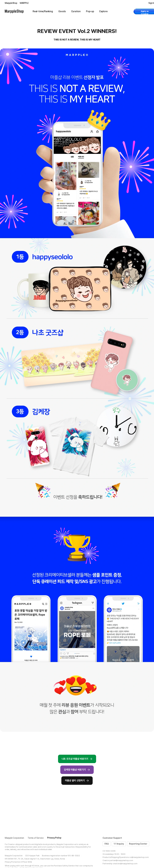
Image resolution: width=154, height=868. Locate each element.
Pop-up (90, 11)
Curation (76, 11)
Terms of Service (36, 838)
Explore (103, 11)
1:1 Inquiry (119, 844)
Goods (62, 11)
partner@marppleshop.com (121, 860)
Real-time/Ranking (43, 11)
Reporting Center (138, 844)
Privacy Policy (54, 838)
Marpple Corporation (14, 838)
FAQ (107, 844)
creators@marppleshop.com (125, 864)
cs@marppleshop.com (139, 857)
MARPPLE (24, 3)
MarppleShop (11, 3)
